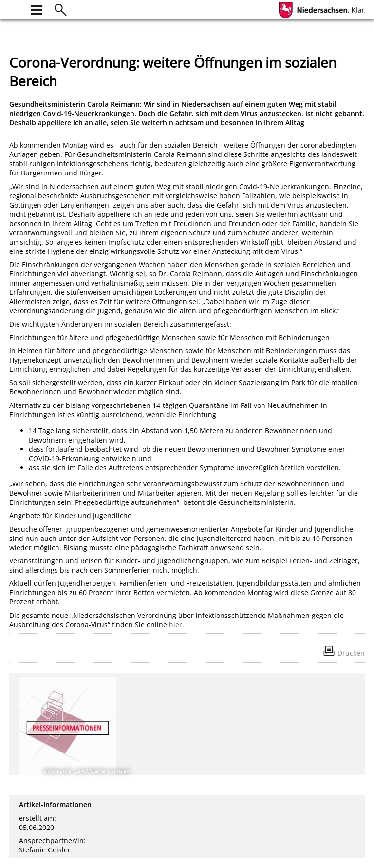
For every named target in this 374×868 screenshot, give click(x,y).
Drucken (351, 653)
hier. (177, 625)
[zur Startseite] (15, 9)
